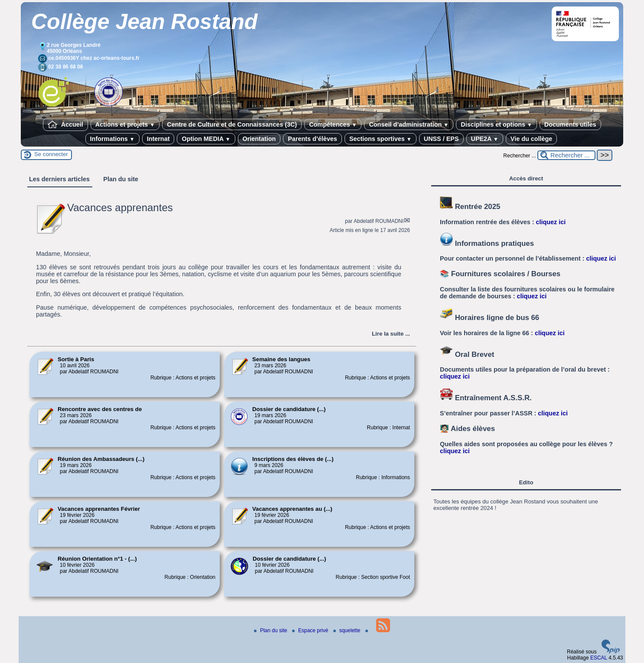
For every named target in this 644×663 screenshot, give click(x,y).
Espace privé (311, 630)
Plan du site (271, 630)
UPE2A (485, 139)
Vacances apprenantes (120, 207)
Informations (112, 139)
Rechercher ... (519, 156)
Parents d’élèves (312, 139)
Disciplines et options (496, 124)
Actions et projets (125, 124)
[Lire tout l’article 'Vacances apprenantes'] (391, 334)
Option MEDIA (206, 139)
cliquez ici (551, 222)
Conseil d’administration (409, 124)
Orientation (259, 139)
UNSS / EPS (441, 139)
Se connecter (51, 154)
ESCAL (599, 658)
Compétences (333, 124)
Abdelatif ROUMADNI (379, 221)
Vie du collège (532, 139)
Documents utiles (570, 124)
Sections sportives (381, 139)
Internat (158, 139)
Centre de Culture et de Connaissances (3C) (232, 124)
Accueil (65, 124)
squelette (348, 630)
